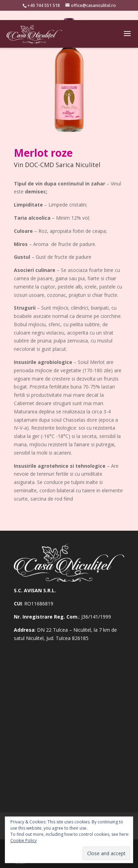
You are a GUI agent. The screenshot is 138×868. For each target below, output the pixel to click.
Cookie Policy (24, 840)
